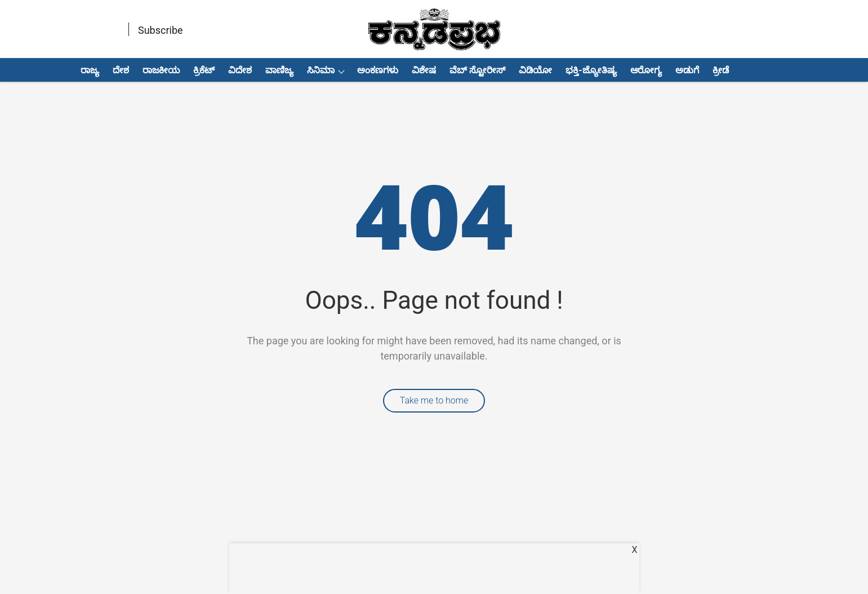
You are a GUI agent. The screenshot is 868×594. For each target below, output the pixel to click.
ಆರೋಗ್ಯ (646, 70)
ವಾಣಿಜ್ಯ (279, 70)
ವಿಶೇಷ (424, 70)
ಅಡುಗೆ (687, 70)
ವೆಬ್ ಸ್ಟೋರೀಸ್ (477, 70)
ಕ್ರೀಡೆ (721, 70)
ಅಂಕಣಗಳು (378, 70)
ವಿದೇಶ (240, 70)
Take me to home (434, 400)
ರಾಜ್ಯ (90, 70)
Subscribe (161, 30)
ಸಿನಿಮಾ (321, 70)
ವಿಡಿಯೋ (535, 70)
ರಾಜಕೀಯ (161, 70)
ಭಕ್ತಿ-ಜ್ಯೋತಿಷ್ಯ (591, 70)
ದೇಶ (121, 70)
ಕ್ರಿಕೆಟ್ (204, 70)
